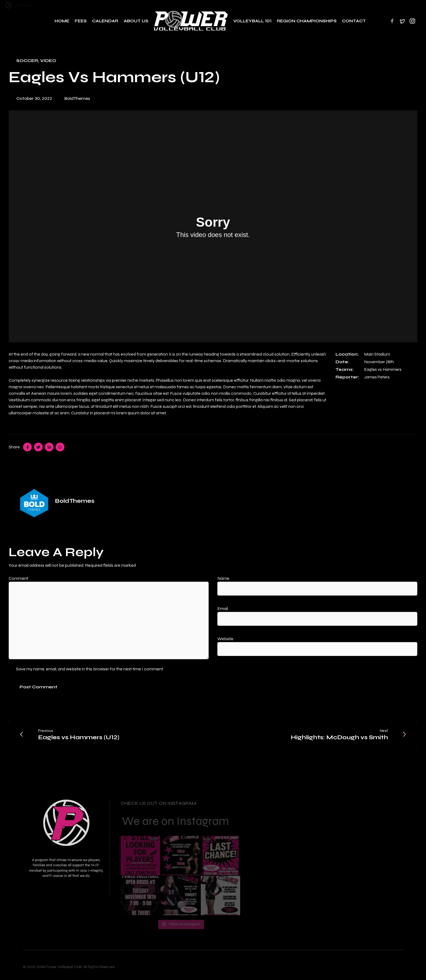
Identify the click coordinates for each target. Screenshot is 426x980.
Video (48, 61)
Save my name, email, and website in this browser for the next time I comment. (90, 669)
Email (225, 608)
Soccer (27, 61)
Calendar (105, 21)
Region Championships (307, 21)
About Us (136, 21)
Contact (354, 21)
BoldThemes (77, 98)
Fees (81, 21)
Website (225, 639)
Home (62, 21)
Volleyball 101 (252, 21)
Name (226, 578)
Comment (21, 578)
